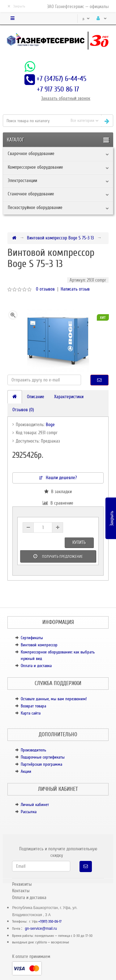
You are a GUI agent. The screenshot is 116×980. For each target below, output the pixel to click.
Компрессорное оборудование (35, 167)
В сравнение (58, 503)
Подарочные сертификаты (43, 757)
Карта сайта (31, 713)
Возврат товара (33, 706)
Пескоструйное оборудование (35, 207)
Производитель (33, 750)
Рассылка (29, 812)
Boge (50, 425)
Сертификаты (32, 638)
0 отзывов (45, 289)
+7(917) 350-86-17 (50, 922)
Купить (79, 542)
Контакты (21, 891)
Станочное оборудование (31, 194)
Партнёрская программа (41, 764)
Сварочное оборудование (31, 154)
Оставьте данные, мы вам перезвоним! (54, 699)
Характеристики (69, 397)
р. (86, 19)
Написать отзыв (75, 289)
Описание (36, 397)
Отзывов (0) (23, 410)
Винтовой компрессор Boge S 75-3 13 (60, 238)
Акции (26, 771)
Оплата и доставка (36, 666)
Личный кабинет (35, 805)
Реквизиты (22, 884)
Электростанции (22, 180)
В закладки (58, 492)
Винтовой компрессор (39, 645)
